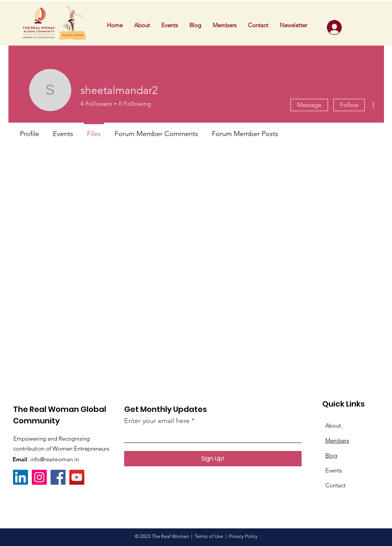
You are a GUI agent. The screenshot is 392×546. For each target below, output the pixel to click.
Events (334, 470)
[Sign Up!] (213, 459)
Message (309, 105)
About (333, 425)
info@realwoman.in (55, 459)
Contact (335, 485)
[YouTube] (77, 477)
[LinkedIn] (21, 477)
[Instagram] (39, 477)
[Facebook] (58, 477)
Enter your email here (157, 421)
